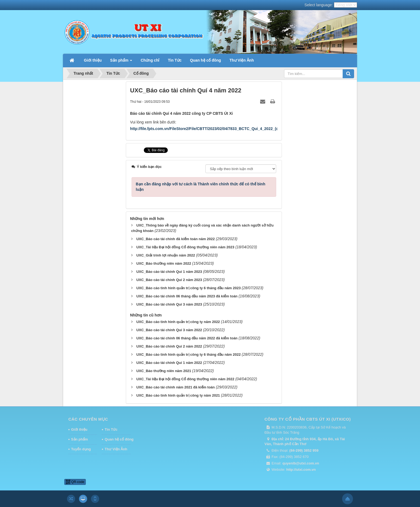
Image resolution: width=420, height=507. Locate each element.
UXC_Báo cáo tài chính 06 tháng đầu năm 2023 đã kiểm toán (187, 296)
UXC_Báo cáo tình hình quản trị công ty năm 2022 (178, 322)
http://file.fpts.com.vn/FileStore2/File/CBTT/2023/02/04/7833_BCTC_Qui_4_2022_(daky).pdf (212, 129)
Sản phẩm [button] (121, 62)
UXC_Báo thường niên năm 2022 (164, 263)
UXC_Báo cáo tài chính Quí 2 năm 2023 (169, 280)
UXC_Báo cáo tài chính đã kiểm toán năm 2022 (175, 239)
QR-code (75, 482)
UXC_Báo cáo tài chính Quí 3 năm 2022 (169, 330)
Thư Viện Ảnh (116, 449)
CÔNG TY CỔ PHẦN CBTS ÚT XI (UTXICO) (308, 419)
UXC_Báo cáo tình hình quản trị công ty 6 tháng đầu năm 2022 (188, 354)
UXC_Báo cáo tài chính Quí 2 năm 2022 (169, 346)
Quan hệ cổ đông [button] (205, 60)
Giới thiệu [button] (93, 60)
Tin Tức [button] (175, 60)
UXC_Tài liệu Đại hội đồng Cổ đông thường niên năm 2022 (185, 379)
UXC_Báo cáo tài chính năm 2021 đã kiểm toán (175, 387)
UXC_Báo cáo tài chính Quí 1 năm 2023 (169, 272)
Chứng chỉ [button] (150, 60)
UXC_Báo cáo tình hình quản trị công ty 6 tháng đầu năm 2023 (188, 288)
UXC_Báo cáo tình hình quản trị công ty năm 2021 (178, 395)
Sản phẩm (80, 439)
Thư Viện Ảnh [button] (242, 60)
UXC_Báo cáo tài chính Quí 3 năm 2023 (169, 304)
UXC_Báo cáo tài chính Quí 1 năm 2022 (169, 363)
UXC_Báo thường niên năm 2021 (164, 371)
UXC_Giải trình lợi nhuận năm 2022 (166, 255)
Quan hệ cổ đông (118, 439)
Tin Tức (111, 429)
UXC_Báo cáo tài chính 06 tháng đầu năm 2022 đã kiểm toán (187, 338)
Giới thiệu (79, 429)
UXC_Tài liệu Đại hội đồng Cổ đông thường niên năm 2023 (185, 247)
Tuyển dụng (81, 449)
